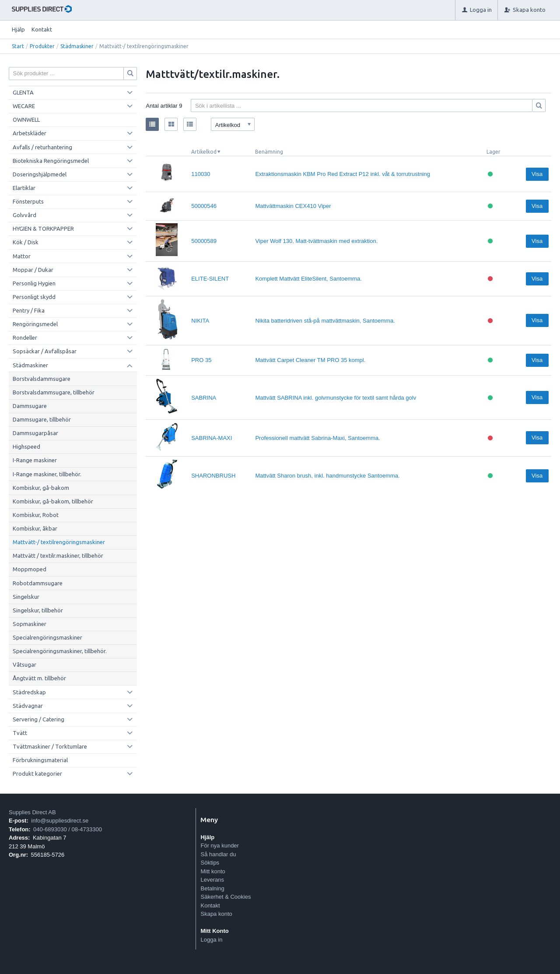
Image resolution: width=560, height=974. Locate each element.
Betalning (212, 888)
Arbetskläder (30, 133)
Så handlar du (218, 854)
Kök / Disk (26, 242)
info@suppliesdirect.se (60, 821)
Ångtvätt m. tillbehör (39, 678)
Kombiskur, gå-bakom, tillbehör (53, 501)
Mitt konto (213, 871)
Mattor (22, 256)
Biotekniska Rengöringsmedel (51, 161)
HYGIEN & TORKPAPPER (43, 229)
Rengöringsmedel (35, 324)
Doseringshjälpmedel (40, 174)
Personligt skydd (34, 297)
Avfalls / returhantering (42, 147)
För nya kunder (219, 846)
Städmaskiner (77, 46)
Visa (537, 174)
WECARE (24, 106)
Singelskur (26, 597)
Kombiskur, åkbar (35, 528)
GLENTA (23, 92)
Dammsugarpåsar (35, 433)
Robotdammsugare (38, 583)
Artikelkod (204, 152)
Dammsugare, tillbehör (42, 419)
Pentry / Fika (29, 310)
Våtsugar (24, 665)
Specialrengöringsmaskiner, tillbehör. (60, 651)
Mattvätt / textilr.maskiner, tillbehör (58, 556)
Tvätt (20, 733)
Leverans (212, 880)
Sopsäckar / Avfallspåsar (45, 351)
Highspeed (26, 447)
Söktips (210, 863)
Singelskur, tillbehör (38, 610)
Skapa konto (216, 914)
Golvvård (24, 215)
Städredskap (29, 692)
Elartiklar (24, 188)
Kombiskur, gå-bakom (41, 488)
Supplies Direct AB (32, 812)
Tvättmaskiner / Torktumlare (50, 746)
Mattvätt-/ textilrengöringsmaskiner (59, 542)
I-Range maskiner (35, 460)
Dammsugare (30, 406)
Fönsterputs (28, 201)
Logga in (211, 940)
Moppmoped (30, 569)
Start (18, 46)
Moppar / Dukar (33, 270)
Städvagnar (28, 706)
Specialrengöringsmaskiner (47, 637)
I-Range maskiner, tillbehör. (47, 474)
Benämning (269, 152)
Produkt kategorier (37, 774)
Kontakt (42, 29)
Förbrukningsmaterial (40, 760)
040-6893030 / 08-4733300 (68, 829)
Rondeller (25, 338)
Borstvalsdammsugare (42, 379)
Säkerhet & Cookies (226, 897)
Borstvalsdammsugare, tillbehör (54, 392)
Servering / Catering (38, 719)
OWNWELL (26, 120)
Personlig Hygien (34, 283)
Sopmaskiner (30, 624)
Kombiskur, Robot (36, 515)
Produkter (42, 46)
